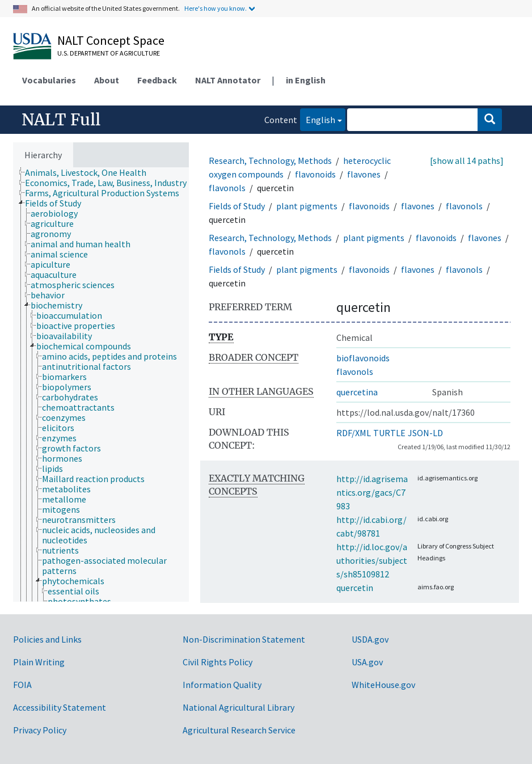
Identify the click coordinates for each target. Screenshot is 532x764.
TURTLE (389, 433)
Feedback (157, 80)
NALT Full (61, 120)
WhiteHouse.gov (383, 685)
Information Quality (222, 685)
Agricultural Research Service (239, 730)
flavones (364, 174)
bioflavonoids (363, 358)
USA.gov (367, 662)
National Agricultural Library (238, 707)
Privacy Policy (40, 730)
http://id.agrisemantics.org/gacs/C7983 (372, 492)
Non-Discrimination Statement (244, 639)
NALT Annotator (228, 80)
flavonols (227, 188)
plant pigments (307, 206)
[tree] (101, 385)
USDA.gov (370, 639)
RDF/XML (354, 433)
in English (306, 80)
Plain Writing (39, 662)
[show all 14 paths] (467, 161)
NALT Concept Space (111, 40)
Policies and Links (47, 639)
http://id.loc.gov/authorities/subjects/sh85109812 (372, 560)
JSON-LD (425, 433)
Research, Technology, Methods (270, 161)
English (318, 119)
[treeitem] (90, 172)
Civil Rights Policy (218, 662)
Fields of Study (237, 206)
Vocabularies (49, 80)
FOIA (22, 685)
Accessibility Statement (60, 707)
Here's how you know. (216, 8)
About (107, 80)
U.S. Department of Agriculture (109, 53)
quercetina (357, 392)
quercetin (355, 588)
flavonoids (315, 174)
